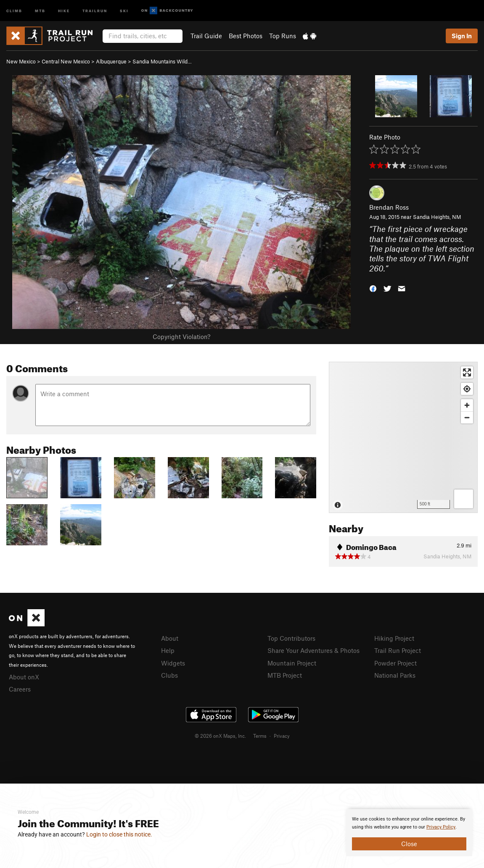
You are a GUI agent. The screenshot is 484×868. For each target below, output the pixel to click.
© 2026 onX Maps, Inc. (220, 736)
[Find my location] (467, 389)
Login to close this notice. (119, 834)
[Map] (403, 437)
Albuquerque (111, 61)
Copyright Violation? (181, 337)
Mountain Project (292, 663)
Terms (260, 736)
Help (168, 650)
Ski (124, 10)
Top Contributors (291, 638)
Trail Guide (206, 36)
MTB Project (285, 675)
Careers (20, 689)
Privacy (282, 736)
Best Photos (246, 36)
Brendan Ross (389, 207)
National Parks (395, 675)
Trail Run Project (398, 650)
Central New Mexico (66, 61)
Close (409, 844)
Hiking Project (394, 638)
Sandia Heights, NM (437, 217)
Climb (14, 10)
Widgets (173, 663)
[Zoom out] (467, 417)
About (170, 638)
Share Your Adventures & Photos (313, 650)
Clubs (169, 675)
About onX (24, 677)
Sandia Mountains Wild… (162, 61)
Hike (64, 10)
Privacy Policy (441, 827)
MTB (40, 10)
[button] (373, 288)
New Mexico (21, 61)
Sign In (462, 36)
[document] (409, 833)
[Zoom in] (467, 405)
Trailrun (95, 10)
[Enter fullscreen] (467, 372)
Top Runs (283, 36)
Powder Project (395, 663)
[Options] (464, 499)
